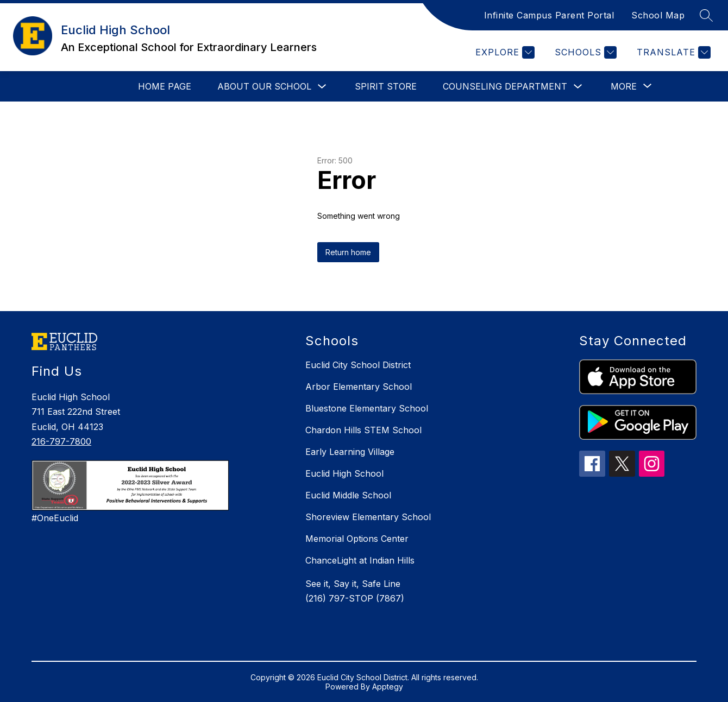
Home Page (165, 86)
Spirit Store (386, 86)
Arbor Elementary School (359, 387)
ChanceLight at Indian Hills (360, 560)
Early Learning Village (350, 452)
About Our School (264, 86)
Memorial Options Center (357, 539)
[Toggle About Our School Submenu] (322, 87)
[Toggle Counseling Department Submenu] (578, 87)
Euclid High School (344, 473)
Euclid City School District (358, 365)
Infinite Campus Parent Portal (549, 15)
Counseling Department (505, 86)
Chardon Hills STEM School (363, 430)
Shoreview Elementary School (368, 517)
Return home (348, 252)
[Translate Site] (672, 52)
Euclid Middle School (348, 495)
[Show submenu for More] (624, 86)
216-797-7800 (61, 441)
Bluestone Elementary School (367, 408)
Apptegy (388, 687)
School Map (658, 15)
